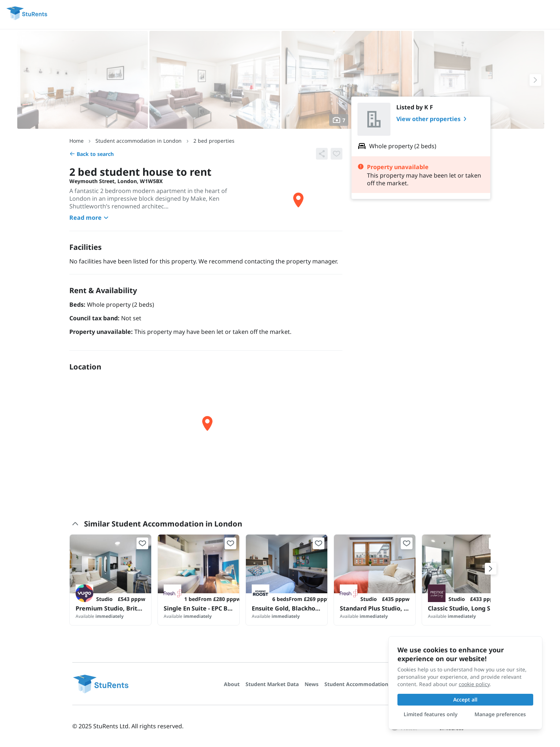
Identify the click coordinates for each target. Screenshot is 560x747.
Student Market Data (272, 684)
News (312, 684)
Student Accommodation (356, 684)
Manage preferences (500, 714)
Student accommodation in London (139, 141)
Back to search (92, 154)
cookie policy (474, 684)
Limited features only (431, 714)
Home (77, 141)
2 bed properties (214, 141)
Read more (90, 218)
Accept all (465, 699)
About (232, 684)
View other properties (433, 119)
